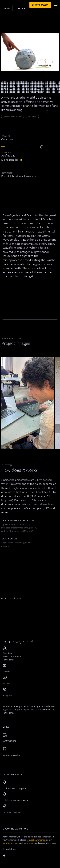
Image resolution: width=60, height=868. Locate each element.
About (7, 9)
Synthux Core (9, 843)
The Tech (21, 9)
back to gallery (40, 5)
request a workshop (36, 840)
